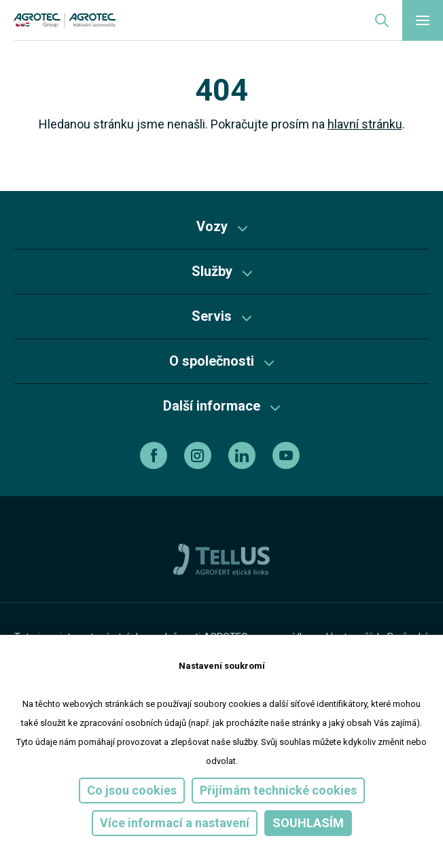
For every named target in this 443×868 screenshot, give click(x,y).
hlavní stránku (365, 124)
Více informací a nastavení (175, 823)
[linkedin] (244, 455)
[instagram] (199, 455)
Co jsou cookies (132, 790)
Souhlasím (308, 823)
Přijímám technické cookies (278, 790)
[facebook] (155, 455)
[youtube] (288, 455)
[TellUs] (221, 559)
